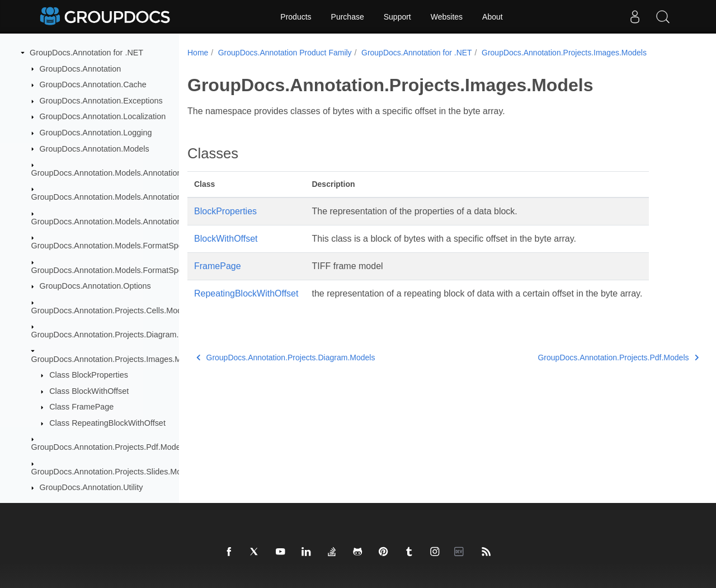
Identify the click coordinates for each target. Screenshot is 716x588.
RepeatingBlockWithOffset (246, 293)
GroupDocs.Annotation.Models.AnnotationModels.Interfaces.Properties (158, 222)
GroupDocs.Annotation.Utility (91, 487)
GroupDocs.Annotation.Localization (103, 116)
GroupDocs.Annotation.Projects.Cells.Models (112, 311)
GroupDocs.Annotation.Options (95, 286)
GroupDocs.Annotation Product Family (285, 53)
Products (296, 17)
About (493, 17)
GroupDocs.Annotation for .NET (86, 53)
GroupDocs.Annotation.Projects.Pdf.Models (109, 447)
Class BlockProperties (89, 375)
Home (198, 53)
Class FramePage (81, 407)
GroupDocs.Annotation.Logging (96, 133)
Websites (447, 17)
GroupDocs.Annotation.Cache (93, 84)
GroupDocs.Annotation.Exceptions (101, 101)
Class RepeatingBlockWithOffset (107, 423)
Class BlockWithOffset (89, 391)
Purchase (348, 17)
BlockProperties (225, 211)
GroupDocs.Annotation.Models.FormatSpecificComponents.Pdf (144, 246)
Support (397, 17)
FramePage (218, 266)
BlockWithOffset (226, 239)
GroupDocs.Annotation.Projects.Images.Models (116, 359)
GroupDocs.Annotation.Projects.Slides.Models (114, 472)
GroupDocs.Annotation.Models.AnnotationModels (119, 173)
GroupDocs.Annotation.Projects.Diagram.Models (118, 335)
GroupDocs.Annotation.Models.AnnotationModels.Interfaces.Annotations (161, 197)
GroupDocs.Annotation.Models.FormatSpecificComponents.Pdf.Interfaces (163, 270)
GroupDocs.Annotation (81, 69)
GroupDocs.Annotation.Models (95, 149)
